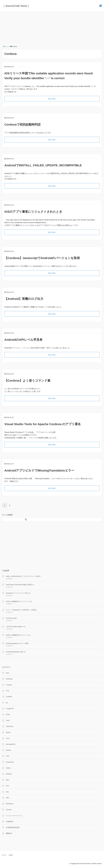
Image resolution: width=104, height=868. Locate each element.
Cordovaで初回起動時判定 (23, 125)
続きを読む (52, 99)
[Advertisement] (52, 28)
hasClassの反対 (11, 618)
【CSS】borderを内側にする (16, 627)
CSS (8, 691)
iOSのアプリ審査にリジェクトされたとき (33, 212)
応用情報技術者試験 (13, 827)
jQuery (8, 732)
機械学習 (9, 833)
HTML (8, 714)
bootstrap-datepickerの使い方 (16, 652)
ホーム (4, 855)
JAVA (8, 720)
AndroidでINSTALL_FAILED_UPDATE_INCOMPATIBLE (43, 165)
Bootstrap (9, 679)
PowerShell (10, 762)
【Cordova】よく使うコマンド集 (27, 381)
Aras (8, 673)
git (7, 703)
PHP (8, 756)
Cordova (9, 685)
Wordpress (10, 804)
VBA (8, 798)
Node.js (9, 750)
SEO (8, 780)
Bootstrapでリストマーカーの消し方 (18, 593)
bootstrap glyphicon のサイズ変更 (17, 643)
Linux (8, 738)
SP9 (7, 786)
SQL (8, 792)
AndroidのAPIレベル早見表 (23, 340)
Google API (10, 709)
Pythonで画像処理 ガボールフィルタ (18, 635)
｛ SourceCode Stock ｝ (16, 6)
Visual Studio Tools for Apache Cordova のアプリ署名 (43, 424)
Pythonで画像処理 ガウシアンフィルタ (19, 601)
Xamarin (9, 810)
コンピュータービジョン (14, 816)
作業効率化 (10, 822)
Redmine (9, 774)
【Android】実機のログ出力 (24, 299)
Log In (11, 855)
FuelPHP (9, 697)
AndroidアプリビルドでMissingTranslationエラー (39, 470)
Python (8, 768)
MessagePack (11, 744)
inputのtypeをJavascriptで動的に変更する (20, 585)
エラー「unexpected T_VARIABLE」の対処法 (21, 610)
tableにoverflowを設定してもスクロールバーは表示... (24, 576)
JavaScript (9, 726)
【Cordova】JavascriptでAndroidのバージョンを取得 (42, 258)
